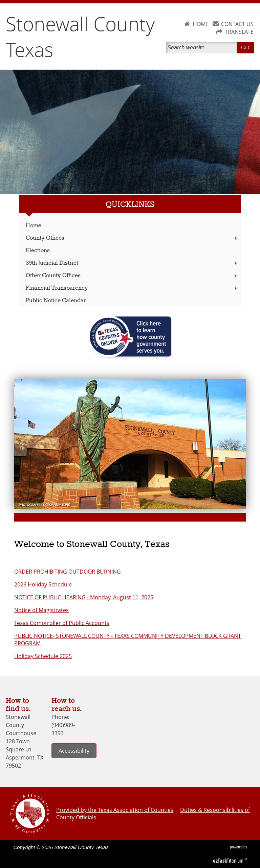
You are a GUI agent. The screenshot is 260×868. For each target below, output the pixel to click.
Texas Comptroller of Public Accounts (62, 623)
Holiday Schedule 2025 (43, 656)
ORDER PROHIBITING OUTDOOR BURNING (68, 572)
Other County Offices (132, 276)
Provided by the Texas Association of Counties (115, 810)
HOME (201, 24)
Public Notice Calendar (56, 301)
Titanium (229, 861)
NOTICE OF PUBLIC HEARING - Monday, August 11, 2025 (84, 597)
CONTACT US (237, 24)
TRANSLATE (239, 32)
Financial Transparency (132, 288)
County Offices (132, 238)
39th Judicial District (132, 263)
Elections (38, 251)
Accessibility (74, 751)
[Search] (203, 48)
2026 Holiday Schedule (43, 584)
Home (34, 226)
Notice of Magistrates (41, 610)
